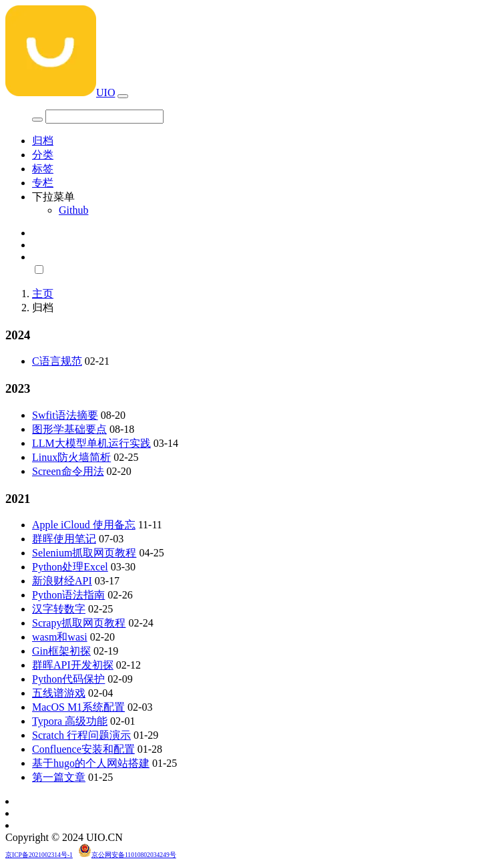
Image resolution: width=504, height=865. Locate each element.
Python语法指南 (68, 595)
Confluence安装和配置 (83, 749)
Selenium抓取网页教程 (84, 553)
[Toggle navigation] (123, 96)
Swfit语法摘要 (65, 415)
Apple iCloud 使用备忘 (84, 525)
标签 (43, 169)
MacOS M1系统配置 (78, 707)
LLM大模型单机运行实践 (91, 443)
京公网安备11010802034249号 (134, 855)
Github (73, 210)
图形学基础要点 (69, 429)
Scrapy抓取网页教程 (79, 623)
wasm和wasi (60, 637)
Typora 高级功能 (70, 721)
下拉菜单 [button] (53, 197)
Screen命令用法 (68, 471)
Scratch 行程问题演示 (81, 735)
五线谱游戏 (59, 693)
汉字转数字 (59, 609)
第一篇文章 (59, 777)
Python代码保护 (68, 679)
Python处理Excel (70, 567)
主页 (43, 294)
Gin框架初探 (61, 651)
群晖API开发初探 (73, 665)
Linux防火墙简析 (71, 457)
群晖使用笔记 (64, 539)
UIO (60, 93)
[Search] (104, 117)
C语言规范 (57, 361)
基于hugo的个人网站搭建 (91, 763)
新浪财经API (62, 581)
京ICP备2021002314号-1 (39, 855)
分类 (43, 155)
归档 (43, 141)
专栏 (43, 183)
